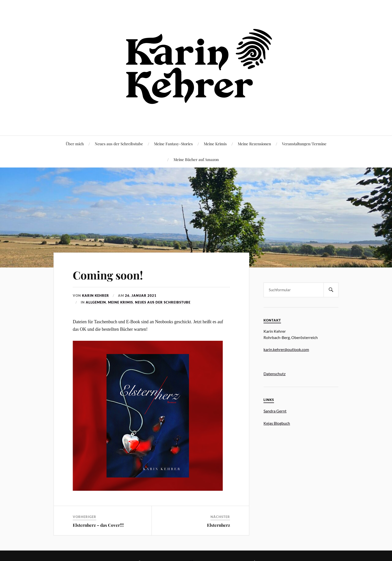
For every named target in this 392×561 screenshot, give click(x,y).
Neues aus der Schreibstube (119, 144)
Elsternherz (218, 525)
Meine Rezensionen (254, 144)
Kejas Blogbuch (277, 423)
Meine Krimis (215, 144)
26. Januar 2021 (141, 295)
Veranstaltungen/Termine (304, 144)
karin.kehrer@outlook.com (286, 349)
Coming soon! (108, 275)
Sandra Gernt (275, 411)
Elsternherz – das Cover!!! (98, 525)
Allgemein (96, 302)
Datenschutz (274, 374)
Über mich (75, 144)
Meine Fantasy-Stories (173, 144)
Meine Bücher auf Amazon (196, 159)
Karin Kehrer (95, 295)
